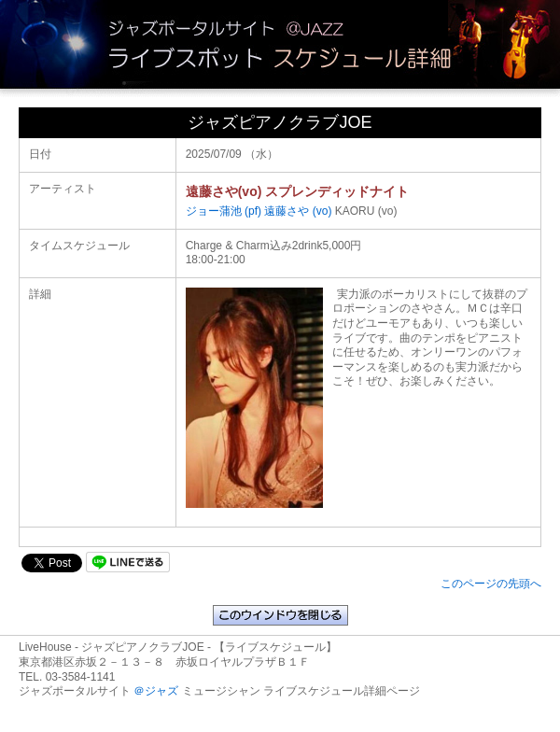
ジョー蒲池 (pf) (224, 211)
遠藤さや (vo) (298, 211)
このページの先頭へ (491, 584)
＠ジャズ (156, 691)
